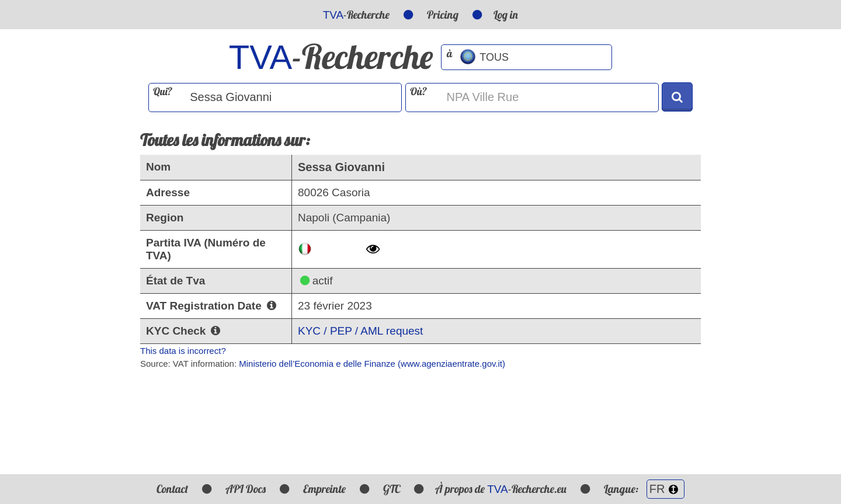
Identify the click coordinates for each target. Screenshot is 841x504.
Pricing (443, 15)
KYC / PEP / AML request (360, 331)
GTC (392, 489)
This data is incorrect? (183, 351)
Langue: (644, 489)
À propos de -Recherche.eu (501, 489)
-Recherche (357, 15)
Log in (506, 15)
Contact (172, 489)
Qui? (163, 91)
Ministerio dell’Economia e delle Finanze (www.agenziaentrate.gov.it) (372, 364)
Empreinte (324, 489)
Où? (418, 91)
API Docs (246, 489)
